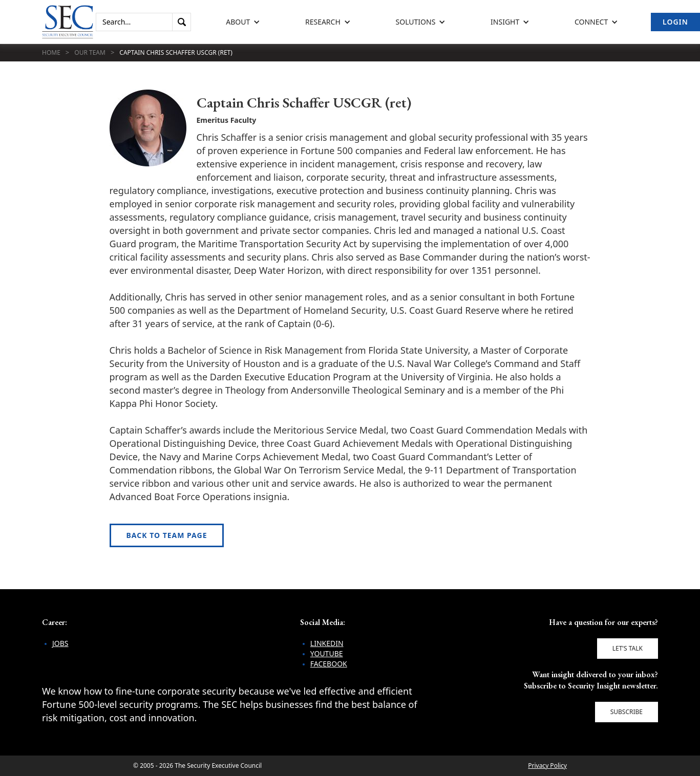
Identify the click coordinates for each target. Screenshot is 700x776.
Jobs (60, 643)
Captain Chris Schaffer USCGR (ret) (176, 52)
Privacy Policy (547, 766)
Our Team (90, 52)
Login (675, 22)
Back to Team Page (167, 535)
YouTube (327, 653)
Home (51, 52)
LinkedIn (327, 643)
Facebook (329, 664)
